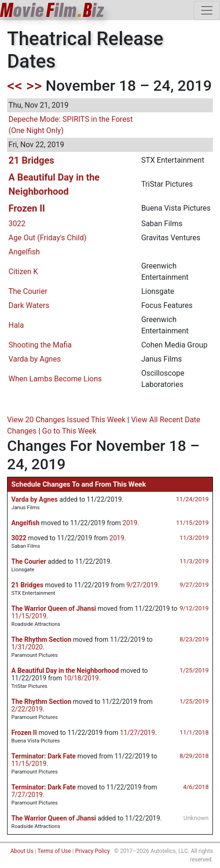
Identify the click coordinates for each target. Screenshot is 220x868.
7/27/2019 (27, 795)
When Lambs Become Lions (55, 379)
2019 (130, 523)
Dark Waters (29, 305)
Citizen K (23, 272)
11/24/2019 (192, 499)
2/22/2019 (27, 709)
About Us (22, 851)
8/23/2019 (194, 639)
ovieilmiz (52, 10)
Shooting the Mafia (40, 345)
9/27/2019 (194, 585)
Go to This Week (69, 431)
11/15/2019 (192, 523)
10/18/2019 (81, 678)
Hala (16, 325)
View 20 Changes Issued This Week (66, 420)
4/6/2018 (196, 787)
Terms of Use (54, 851)
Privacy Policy (92, 851)
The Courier (28, 291)
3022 (17, 224)
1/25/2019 (194, 670)
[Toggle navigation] (207, 10)
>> (34, 86)
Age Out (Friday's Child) (48, 238)
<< (15, 86)
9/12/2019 (194, 608)
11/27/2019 (138, 733)
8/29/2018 (194, 756)
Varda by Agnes (35, 359)
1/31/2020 (27, 647)
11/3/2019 (194, 538)
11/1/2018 (194, 732)
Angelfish (24, 252)
